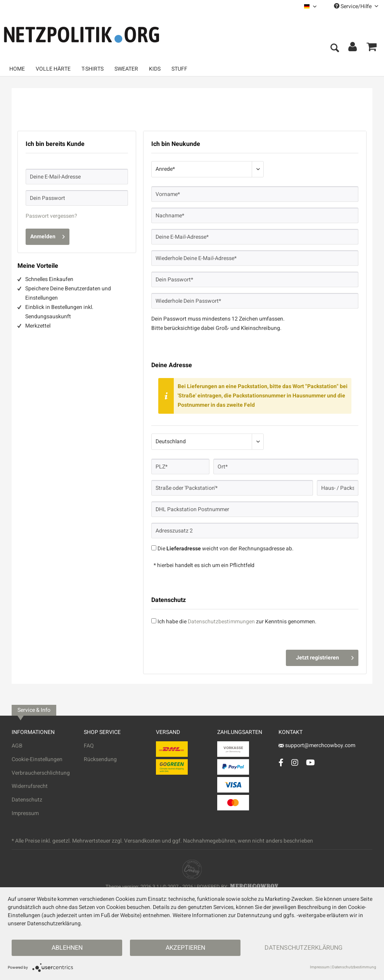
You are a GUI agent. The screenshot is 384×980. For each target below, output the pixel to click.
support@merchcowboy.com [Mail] (317, 745)
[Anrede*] (208, 169)
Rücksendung (100, 759)
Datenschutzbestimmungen (221, 622)
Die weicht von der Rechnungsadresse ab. (226, 549)
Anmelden (48, 236)
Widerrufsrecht (30, 786)
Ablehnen (67, 948)
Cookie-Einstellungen (37, 759)
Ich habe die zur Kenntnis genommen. (237, 622)
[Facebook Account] (281, 762)
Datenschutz (27, 800)
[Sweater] (126, 69)
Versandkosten (142, 841)
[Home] (17, 69)
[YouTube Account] (310, 762)
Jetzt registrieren (325, 657)
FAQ (89, 746)
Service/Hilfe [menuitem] (356, 6)
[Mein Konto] (353, 49)
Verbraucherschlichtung (41, 773)
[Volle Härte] (53, 69)
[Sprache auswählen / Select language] (310, 6)
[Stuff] (179, 69)
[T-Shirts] (93, 69)
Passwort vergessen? (51, 216)
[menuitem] (310, 6)
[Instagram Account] (295, 762)
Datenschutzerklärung (304, 948)
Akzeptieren (185, 948)
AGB (17, 746)
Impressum (25, 813)
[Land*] (208, 442)
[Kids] (155, 69)
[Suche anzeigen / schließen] (334, 49)
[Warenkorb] (372, 49)
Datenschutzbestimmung (354, 967)
